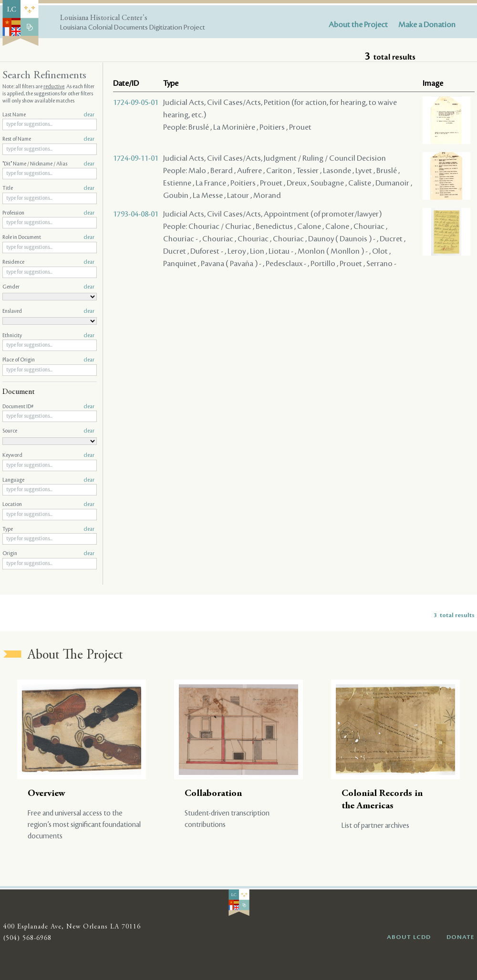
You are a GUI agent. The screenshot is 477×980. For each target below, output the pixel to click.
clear (89, 115)
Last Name (48, 115)
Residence (48, 262)
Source (48, 431)
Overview (47, 794)
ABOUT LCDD (409, 937)
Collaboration (213, 794)
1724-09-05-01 (136, 103)
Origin (48, 554)
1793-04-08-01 (136, 214)
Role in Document (48, 237)
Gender (48, 287)
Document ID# (48, 407)
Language (48, 480)
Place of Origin (48, 360)
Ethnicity (48, 336)
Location (48, 505)
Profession (48, 213)
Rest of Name (48, 139)
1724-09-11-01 (136, 158)
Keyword (48, 455)
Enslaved (48, 311)
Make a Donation (427, 25)
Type (48, 529)
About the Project (358, 25)
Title (48, 188)
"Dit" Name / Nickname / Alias (48, 164)
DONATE (461, 937)
